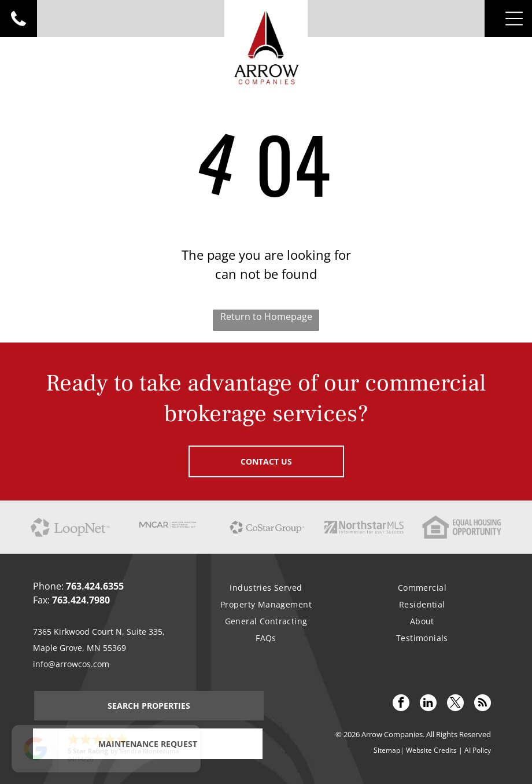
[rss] (483, 704)
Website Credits (431, 750)
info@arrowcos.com (71, 664)
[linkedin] (428, 704)
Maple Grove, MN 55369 (80, 648)
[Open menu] (514, 19)
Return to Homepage (266, 316)
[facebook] (401, 704)
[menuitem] (266, 588)
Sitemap (387, 750)
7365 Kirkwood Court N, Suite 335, (99, 632)
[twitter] (455, 704)
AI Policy (478, 750)
